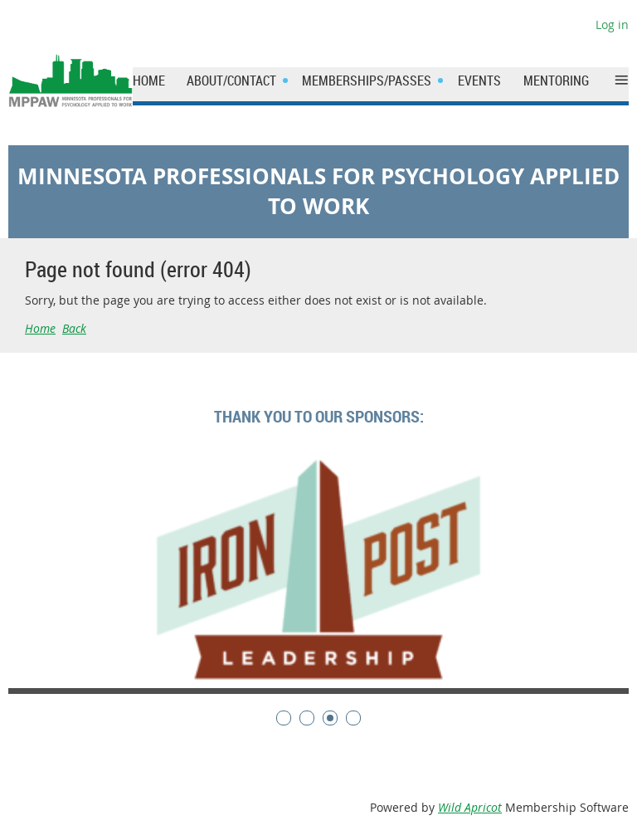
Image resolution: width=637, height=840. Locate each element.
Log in (612, 24)
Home (40, 328)
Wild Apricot (470, 807)
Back (74, 328)
